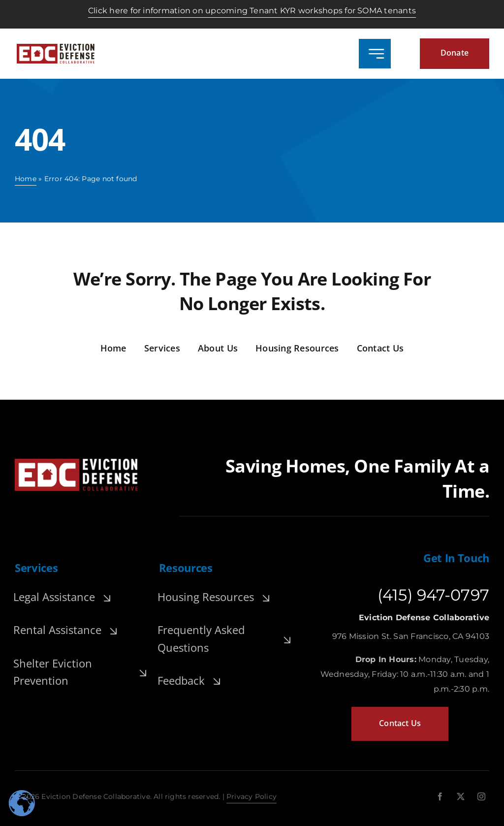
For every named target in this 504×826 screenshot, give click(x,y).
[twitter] (461, 796)
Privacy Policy (252, 796)
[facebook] (440, 796)
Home (26, 179)
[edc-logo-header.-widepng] (56, 48)
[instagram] (481, 796)
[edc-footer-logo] (76, 462)
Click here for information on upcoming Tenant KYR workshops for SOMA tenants (252, 11)
